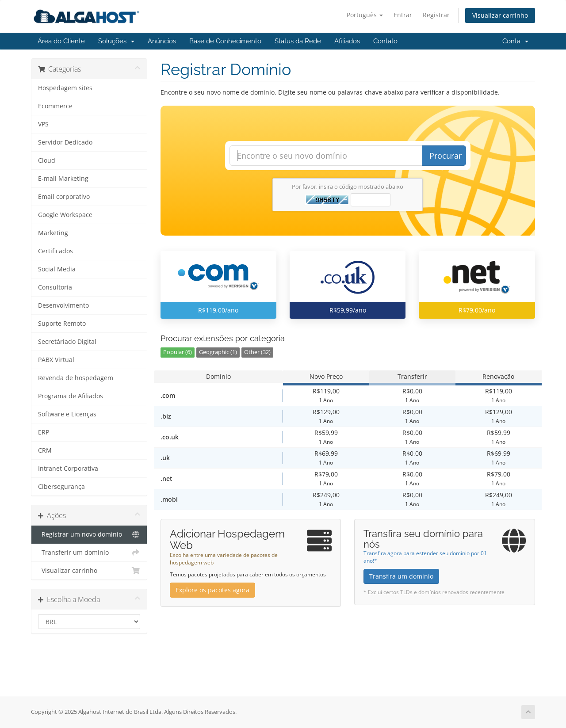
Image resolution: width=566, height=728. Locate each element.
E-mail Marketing (63, 179)
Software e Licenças (67, 414)
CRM (45, 450)
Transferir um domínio (89, 553)
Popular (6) (178, 352)
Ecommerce (55, 106)
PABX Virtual (56, 360)
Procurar (446, 156)
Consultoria (55, 287)
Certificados (55, 251)
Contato (385, 41)
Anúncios (162, 41)
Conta (515, 41)
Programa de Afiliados (71, 396)
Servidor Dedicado (65, 142)
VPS (43, 124)
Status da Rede (298, 41)
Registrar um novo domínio (89, 534)
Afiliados (347, 41)
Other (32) (257, 352)
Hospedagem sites (65, 88)
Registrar (436, 15)
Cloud (47, 160)
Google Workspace (65, 215)
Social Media (57, 269)
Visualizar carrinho (500, 15)
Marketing (53, 233)
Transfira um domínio (401, 576)
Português (365, 15)
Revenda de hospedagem (76, 378)
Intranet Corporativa (68, 469)
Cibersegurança (61, 487)
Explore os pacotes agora (212, 590)
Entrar (403, 15)
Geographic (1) (218, 352)
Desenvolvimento (63, 305)
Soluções (116, 41)
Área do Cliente (61, 41)
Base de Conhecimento (225, 41)
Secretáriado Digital (67, 342)
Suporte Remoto (62, 324)
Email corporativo (64, 197)
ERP (44, 432)
